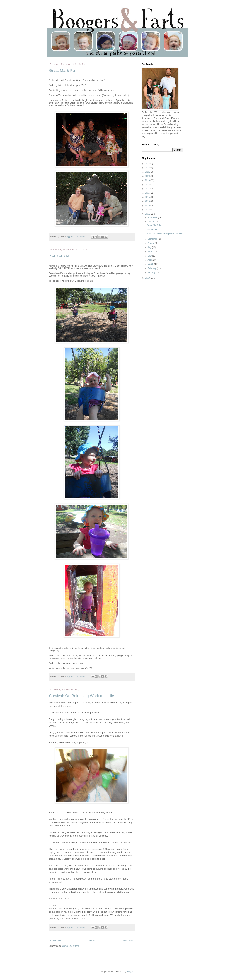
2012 (148, 210)
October (152, 222)
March (151, 264)
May (150, 256)
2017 (148, 189)
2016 (148, 193)
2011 (148, 214)
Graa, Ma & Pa (62, 70)
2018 (148, 185)
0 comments (81, 236)
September (153, 239)
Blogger (130, 972)
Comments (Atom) (71, 946)
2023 (148, 164)
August (151, 243)
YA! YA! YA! (59, 256)
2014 (148, 201)
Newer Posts (56, 941)
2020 (148, 176)
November (153, 217)
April (150, 260)
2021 (148, 172)
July (150, 247)
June (150, 251)
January (152, 272)
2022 (148, 168)
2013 (148, 205)
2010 (148, 278)
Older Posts (128, 941)
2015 (148, 197)
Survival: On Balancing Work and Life (82, 696)
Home (92, 941)
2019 (148, 180)
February (152, 268)
